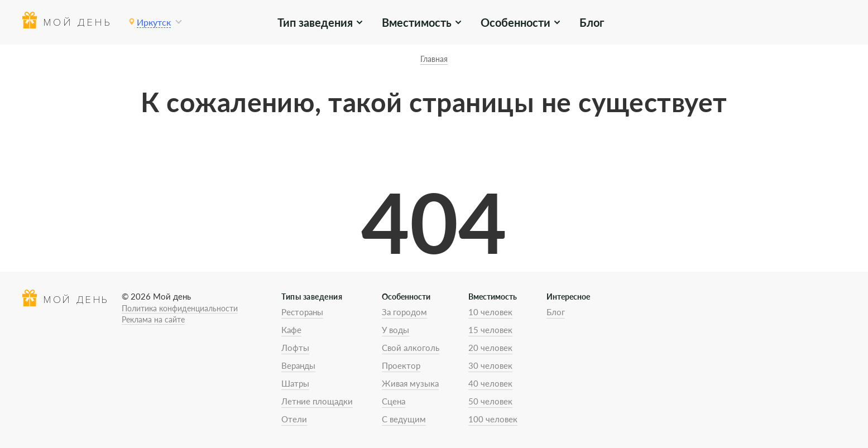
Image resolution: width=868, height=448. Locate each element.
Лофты (295, 348)
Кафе (291, 330)
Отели (294, 419)
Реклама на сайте (153, 319)
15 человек (490, 330)
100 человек (493, 419)
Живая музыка (410, 383)
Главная (434, 59)
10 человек (490, 312)
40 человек (490, 383)
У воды (395, 330)
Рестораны (302, 312)
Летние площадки (317, 401)
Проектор (401, 365)
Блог (592, 22)
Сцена (394, 401)
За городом (404, 312)
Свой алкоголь (411, 348)
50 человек (490, 401)
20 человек (490, 348)
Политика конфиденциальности (180, 308)
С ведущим (404, 419)
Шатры (295, 383)
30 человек (490, 365)
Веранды (298, 365)
